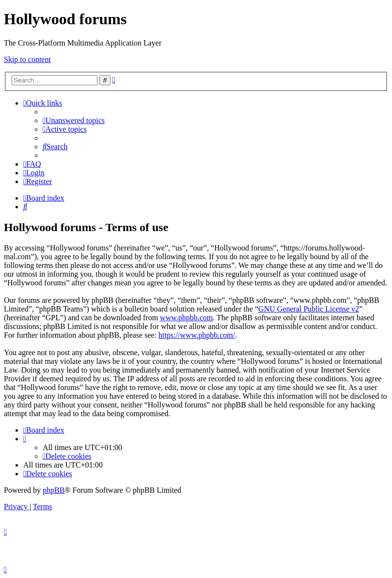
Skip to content (27, 59)
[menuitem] (74, 120)
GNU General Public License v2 (309, 309)
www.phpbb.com (186, 318)
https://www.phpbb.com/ (197, 335)
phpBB (54, 490)
